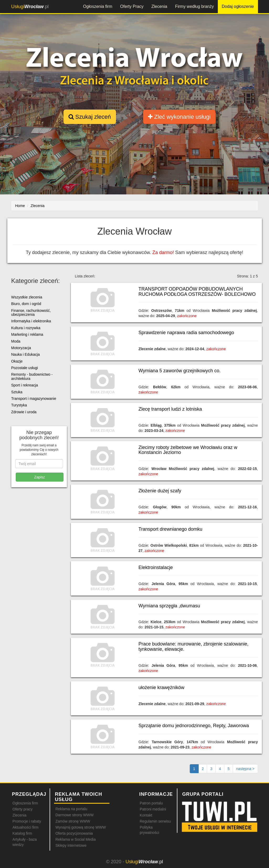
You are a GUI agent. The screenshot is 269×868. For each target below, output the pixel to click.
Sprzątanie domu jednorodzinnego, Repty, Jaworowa (194, 726)
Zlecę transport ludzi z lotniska (170, 409)
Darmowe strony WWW (74, 815)
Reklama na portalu (71, 809)
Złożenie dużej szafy (160, 491)
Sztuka (17, 392)
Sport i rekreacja (25, 385)
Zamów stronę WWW (73, 821)
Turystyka (19, 405)
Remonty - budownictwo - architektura (32, 376)
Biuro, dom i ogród (26, 304)
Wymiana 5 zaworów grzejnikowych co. (180, 371)
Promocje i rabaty (27, 821)
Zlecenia (159, 6)
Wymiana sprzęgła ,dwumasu (169, 606)
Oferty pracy (23, 809)
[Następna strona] (245, 769)
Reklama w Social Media (75, 839)
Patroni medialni (153, 809)
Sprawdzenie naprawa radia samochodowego (186, 333)
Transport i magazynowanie (34, 399)
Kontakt (146, 815)
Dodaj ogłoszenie (238, 6)
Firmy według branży (194, 6)
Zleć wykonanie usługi (179, 117)
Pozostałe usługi (25, 368)
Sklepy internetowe (71, 845)
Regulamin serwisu (155, 821)
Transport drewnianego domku (170, 529)
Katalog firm (22, 833)
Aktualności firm (26, 827)
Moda (16, 341)
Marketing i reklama (27, 334)
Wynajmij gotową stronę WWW (81, 827)
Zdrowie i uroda (24, 412)
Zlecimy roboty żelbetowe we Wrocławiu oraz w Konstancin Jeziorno (188, 450)
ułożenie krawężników (162, 688)
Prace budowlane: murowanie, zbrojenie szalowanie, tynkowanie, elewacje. (194, 647)
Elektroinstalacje (156, 567)
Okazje (17, 361)
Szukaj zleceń (90, 117)
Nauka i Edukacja (26, 354)
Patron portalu (151, 803)
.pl (30, 7)
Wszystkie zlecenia (27, 297)
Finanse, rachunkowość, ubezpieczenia (31, 312)
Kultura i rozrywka (26, 328)
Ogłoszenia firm (98, 6)
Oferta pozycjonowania (74, 833)
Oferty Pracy (132, 6)
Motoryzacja (21, 348)
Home (20, 206)
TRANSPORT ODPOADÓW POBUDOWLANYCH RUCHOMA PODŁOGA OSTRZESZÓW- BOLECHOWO (197, 292)
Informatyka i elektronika (31, 321)
